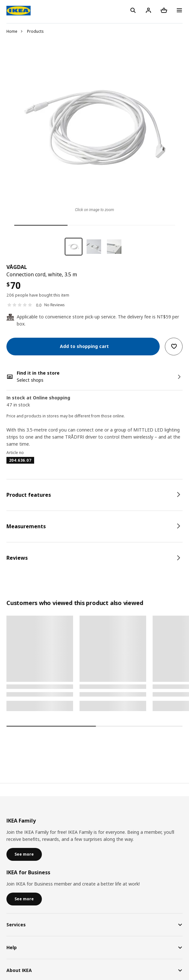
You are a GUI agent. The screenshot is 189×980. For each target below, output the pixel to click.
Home (12, 31)
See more (24, 854)
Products (35, 31)
